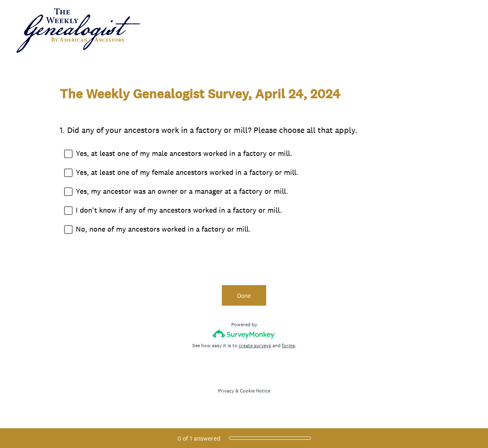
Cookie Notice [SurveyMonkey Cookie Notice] (255, 391)
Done (244, 296)
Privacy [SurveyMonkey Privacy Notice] (226, 391)
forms (288, 346)
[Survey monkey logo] (244, 334)
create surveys (255, 346)
